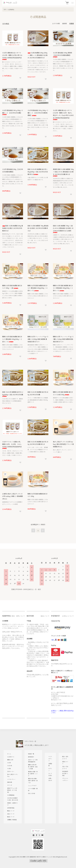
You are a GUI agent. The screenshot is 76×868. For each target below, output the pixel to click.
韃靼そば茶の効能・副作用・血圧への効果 (33, 767)
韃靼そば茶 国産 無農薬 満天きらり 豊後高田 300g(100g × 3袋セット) (63, 288)
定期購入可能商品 (12, 820)
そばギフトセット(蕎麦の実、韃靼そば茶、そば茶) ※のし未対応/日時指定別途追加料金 (12, 445)
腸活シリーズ (11, 811)
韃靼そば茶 (10, 760)
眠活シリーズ (11, 817)
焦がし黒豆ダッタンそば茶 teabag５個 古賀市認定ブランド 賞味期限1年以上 (63, 444)
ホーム (9, 754)
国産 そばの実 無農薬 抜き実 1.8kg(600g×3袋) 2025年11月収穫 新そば (38, 172)
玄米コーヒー (11, 771)
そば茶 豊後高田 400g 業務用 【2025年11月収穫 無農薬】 (62, 55)
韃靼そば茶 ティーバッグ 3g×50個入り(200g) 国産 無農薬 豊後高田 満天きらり (38, 339)
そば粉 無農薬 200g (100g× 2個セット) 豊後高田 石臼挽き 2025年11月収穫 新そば (38, 55)
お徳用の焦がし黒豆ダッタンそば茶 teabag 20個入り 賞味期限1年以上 (13, 496)
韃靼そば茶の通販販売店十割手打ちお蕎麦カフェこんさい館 (39, 857)
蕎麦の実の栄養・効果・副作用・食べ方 (33, 781)
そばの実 (10, 766)
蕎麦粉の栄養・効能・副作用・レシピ (33, 774)
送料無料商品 (11, 808)
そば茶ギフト (11, 757)
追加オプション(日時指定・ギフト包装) (12, 790)
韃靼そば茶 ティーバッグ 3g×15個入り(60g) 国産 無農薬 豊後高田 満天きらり (63, 339)
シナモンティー (11, 779)
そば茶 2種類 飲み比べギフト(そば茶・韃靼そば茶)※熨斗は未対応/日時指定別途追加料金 (12, 56)
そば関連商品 (11, 10)
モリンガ (10, 785)
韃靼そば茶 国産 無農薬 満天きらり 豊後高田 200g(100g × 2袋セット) (12, 339)
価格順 (64, 24)
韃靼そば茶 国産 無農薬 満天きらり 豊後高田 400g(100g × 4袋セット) (38, 288)
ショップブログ (32, 786)
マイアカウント (50, 759)
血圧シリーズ (11, 814)
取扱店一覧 (31, 754)
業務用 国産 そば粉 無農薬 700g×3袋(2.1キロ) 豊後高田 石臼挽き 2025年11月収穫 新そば (63, 172)
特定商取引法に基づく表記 (65, 773)
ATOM (33, 793)
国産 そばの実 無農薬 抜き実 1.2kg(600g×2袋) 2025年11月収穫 (13, 394)
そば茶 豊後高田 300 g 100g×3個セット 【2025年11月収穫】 (12, 112)
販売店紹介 (31, 757)
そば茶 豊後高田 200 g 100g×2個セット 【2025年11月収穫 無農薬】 (38, 113)
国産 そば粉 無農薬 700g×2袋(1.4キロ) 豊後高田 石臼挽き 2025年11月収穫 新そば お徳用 (63, 229)
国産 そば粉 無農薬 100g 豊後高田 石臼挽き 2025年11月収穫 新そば (13, 228)
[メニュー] (72, 3)
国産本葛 (10, 782)
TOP (5, 10)
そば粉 (9, 768)
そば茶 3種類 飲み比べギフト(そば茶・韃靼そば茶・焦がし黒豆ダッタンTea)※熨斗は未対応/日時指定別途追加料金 (63, 115)
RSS (29, 793)
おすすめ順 (56, 24)
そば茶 (9, 763)
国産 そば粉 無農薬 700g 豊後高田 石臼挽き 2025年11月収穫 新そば (38, 228)
